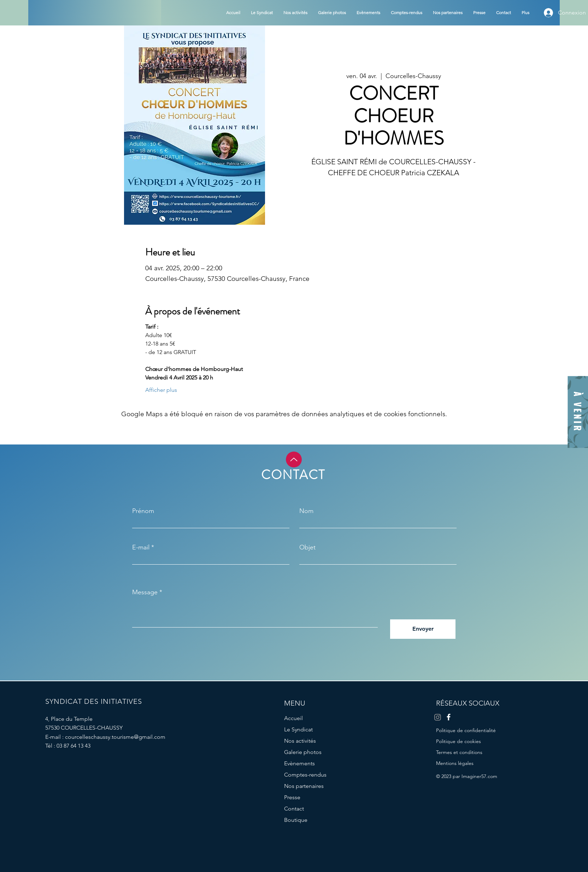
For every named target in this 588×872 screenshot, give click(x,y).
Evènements (299, 763)
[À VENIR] (578, 412)
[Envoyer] (423, 629)
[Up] (294, 459)
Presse (292, 797)
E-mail (141, 547)
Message (145, 592)
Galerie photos (303, 752)
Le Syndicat (298, 729)
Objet (307, 547)
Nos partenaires (304, 786)
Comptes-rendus (305, 775)
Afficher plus (161, 390)
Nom (306, 511)
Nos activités (300, 741)
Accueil (293, 718)
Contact (294, 809)
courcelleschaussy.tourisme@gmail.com (115, 737)
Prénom (143, 511)
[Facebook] (449, 717)
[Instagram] (438, 717)
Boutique (296, 820)
